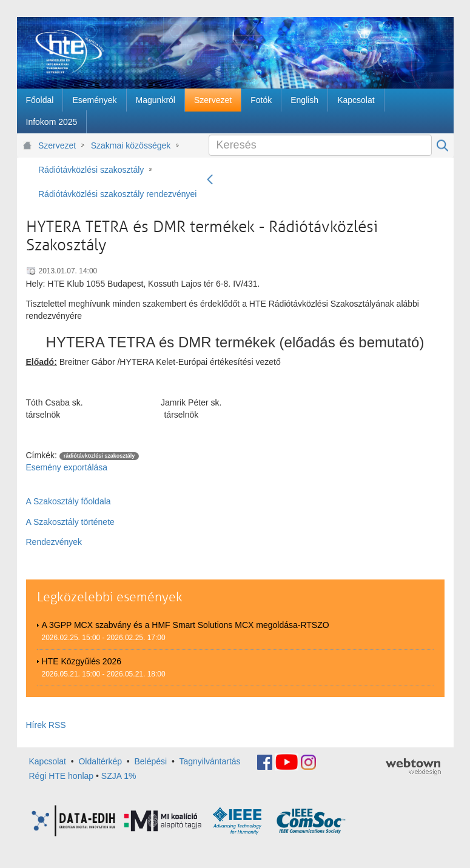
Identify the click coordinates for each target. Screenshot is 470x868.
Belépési (151, 761)
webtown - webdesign (413, 767)
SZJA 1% (119, 776)
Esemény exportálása (67, 467)
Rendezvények (54, 542)
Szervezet (57, 145)
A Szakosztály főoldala (69, 501)
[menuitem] (40, 100)
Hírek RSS (46, 725)
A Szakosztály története (70, 522)
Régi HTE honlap (62, 776)
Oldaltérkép (100, 761)
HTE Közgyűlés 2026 (82, 661)
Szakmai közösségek (131, 145)
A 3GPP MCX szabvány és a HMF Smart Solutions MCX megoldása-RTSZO (186, 625)
